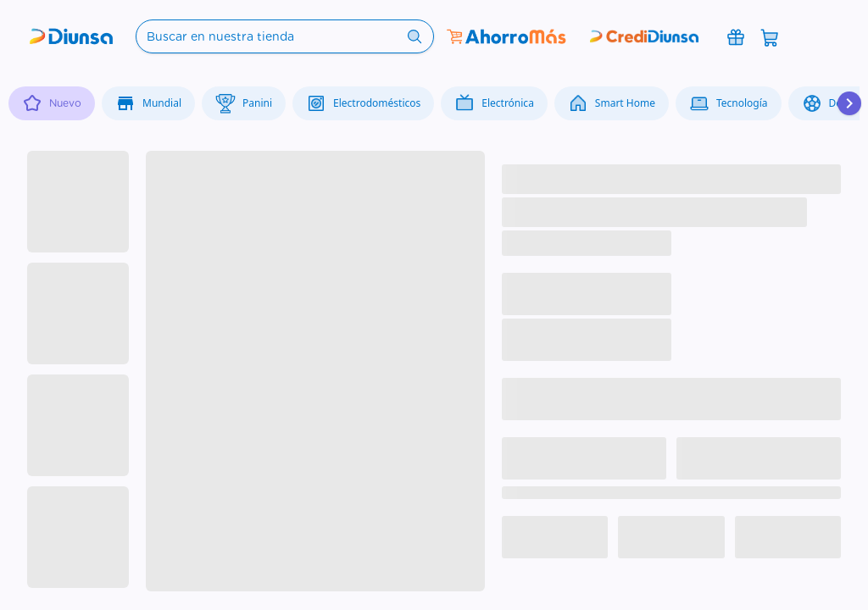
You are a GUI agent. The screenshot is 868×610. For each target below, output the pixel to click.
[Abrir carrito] (770, 36)
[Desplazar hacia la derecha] (849, 103)
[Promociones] (736, 36)
